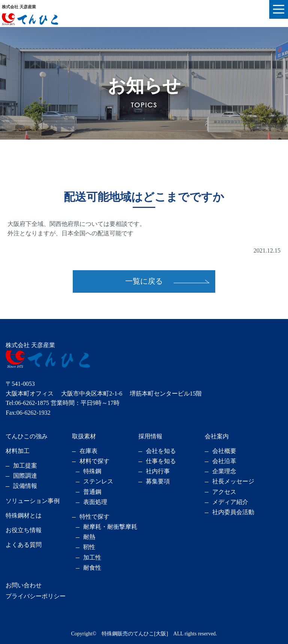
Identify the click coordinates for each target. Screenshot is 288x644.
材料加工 (18, 451)
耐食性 (92, 568)
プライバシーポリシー (36, 596)
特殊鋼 (92, 471)
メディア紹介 (230, 502)
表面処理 (95, 502)
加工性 (92, 557)
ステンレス (98, 481)
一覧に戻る (144, 281)
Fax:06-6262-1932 (28, 413)
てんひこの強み (27, 436)
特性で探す (94, 517)
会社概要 (224, 451)
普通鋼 (92, 492)
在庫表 (88, 451)
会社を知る (161, 451)
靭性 (89, 547)
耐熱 (89, 537)
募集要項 (158, 481)
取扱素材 (84, 436)
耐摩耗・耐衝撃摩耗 (110, 527)
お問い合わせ (24, 585)
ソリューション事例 (33, 501)
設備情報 (25, 486)
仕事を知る (161, 461)
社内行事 (158, 471)
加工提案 (25, 466)
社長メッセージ (233, 481)
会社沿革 (224, 461)
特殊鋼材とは (24, 515)
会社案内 (217, 436)
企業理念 (224, 471)
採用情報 (150, 436)
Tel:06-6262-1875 (27, 403)
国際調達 (25, 476)
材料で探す (94, 461)
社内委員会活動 (233, 512)
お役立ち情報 (24, 530)
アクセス (224, 492)
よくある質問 (24, 545)
